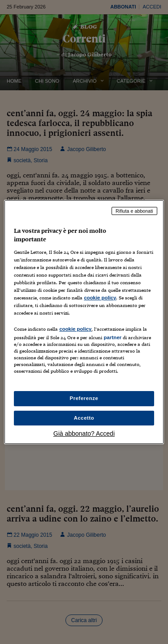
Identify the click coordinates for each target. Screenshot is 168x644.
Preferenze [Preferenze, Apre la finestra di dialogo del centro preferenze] (84, 398)
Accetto (84, 418)
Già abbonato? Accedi (84, 434)
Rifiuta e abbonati (134, 211)
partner (112, 337)
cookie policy (100, 298)
